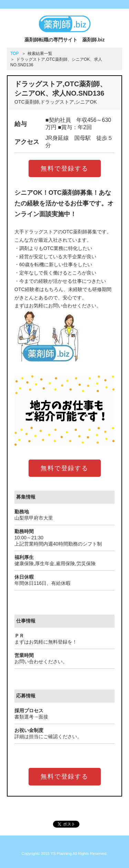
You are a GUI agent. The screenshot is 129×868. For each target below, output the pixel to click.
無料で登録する (64, 168)
